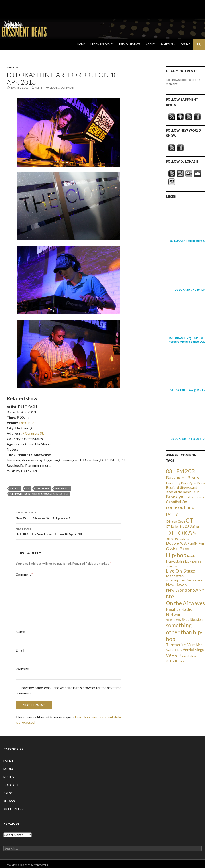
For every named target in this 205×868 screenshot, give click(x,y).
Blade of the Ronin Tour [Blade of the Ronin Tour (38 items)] (182, 492)
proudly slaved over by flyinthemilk (27, 865)
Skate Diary (168, 44)
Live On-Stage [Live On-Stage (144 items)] (180, 571)
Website (22, 669)
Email (20, 650)
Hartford (63, 488)
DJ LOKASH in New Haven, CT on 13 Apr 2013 (68, 531)
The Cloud (26, 423)
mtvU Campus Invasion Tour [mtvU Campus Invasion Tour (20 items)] (181, 580)
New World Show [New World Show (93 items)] (182, 590)
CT (28, 488)
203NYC (186, 44)
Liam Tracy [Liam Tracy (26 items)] (172, 566)
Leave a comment (62, 88)
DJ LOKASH (42, 488)
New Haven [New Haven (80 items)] (176, 585)
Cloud (15, 488)
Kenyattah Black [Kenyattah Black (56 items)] (179, 561)
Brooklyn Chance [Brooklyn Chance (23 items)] (194, 497)
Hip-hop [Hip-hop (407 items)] (176, 555)
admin (39, 88)
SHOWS (9, 801)
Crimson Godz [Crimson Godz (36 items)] (175, 522)
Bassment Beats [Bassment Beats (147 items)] (182, 478)
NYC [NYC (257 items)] (171, 596)
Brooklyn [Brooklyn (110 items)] (175, 497)
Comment (24, 574)
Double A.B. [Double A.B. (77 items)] (176, 543)
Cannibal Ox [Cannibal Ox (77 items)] (176, 502)
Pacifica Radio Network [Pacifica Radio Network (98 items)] (179, 612)
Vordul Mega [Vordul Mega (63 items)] (193, 650)
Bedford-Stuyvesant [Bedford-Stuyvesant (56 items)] (181, 487)
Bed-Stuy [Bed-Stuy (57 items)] (173, 483)
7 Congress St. (33, 433)
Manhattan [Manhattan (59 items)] (175, 576)
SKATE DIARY (13, 809)
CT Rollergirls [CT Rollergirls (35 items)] (175, 526)
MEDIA (8, 769)
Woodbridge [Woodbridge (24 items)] (189, 656)
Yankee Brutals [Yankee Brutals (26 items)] (175, 661)
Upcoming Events (102, 44)
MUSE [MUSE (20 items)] (200, 580)
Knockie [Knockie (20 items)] (197, 562)
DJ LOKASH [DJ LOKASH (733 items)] (183, 533)
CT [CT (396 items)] (190, 520)
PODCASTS (12, 785)
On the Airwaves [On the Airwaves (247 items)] (185, 603)
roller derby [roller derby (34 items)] (174, 620)
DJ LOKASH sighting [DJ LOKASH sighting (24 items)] (178, 539)
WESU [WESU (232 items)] (173, 655)
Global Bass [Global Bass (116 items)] (177, 549)
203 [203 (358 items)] (190, 471)
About (150, 44)
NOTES (9, 777)
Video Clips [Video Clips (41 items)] (174, 650)
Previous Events (130, 44)
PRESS (8, 793)
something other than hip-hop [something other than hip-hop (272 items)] (184, 632)
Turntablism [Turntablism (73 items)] (176, 645)
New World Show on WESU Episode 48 (68, 515)
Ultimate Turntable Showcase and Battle (39, 494)
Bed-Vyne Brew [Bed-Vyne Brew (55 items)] (193, 483)
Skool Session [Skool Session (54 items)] (192, 619)
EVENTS (12, 67)
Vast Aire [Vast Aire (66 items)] (195, 645)
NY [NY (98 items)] (202, 590)
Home (81, 44)
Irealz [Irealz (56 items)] (191, 556)
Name (20, 631)
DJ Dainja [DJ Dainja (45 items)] (192, 526)
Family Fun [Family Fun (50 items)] (196, 543)
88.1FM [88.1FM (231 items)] (175, 471)
